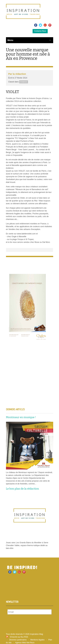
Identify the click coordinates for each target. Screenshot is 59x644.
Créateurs (24, 82)
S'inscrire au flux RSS (19, 637)
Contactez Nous (40, 31)
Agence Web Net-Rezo (25, 643)
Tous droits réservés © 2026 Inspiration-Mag (25, 634)
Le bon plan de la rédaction (22, 489)
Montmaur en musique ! (21, 417)
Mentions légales (37, 640)
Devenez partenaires (18, 640)
